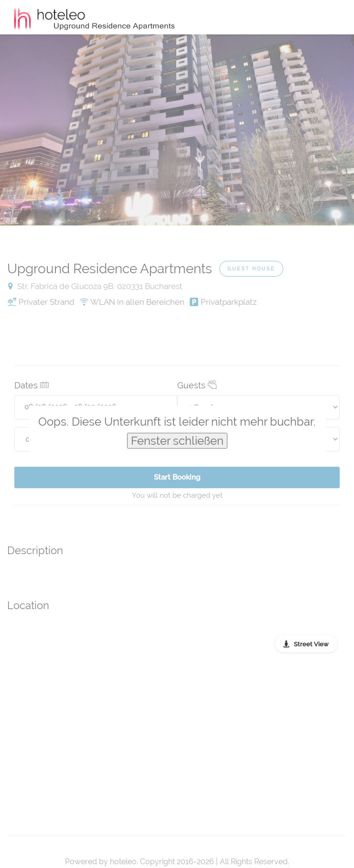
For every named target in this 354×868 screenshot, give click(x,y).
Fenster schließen (177, 441)
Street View (311, 644)
